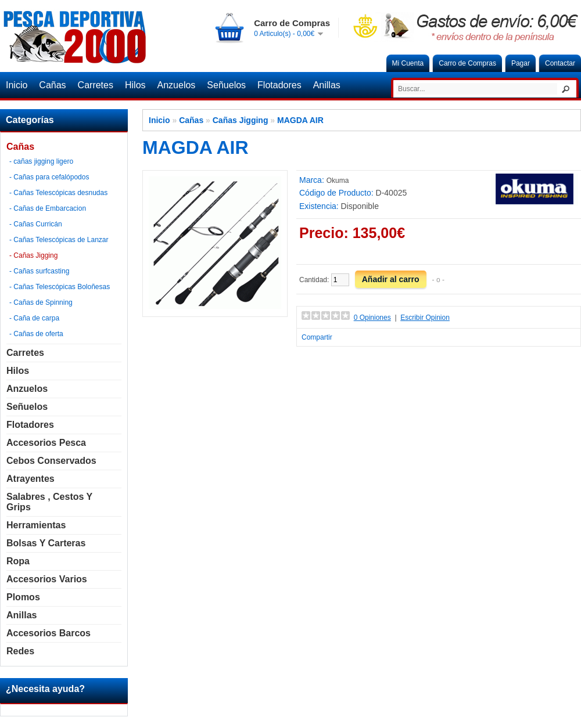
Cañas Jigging (241, 120)
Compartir (317, 337)
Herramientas (36, 525)
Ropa (18, 561)
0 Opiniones (372, 318)
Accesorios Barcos (49, 633)
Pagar (521, 63)
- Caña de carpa (34, 318)
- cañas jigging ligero (41, 161)
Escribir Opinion (425, 318)
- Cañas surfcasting (39, 271)
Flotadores (279, 85)
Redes (20, 651)
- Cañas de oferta (36, 334)
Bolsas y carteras (46, 543)
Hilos (135, 85)
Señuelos (226, 85)
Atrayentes (31, 479)
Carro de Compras (467, 63)
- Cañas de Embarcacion (48, 208)
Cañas (52, 85)
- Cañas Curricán (36, 224)
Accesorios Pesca (46, 443)
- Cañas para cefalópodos (49, 177)
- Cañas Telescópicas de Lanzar (59, 240)
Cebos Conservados (51, 461)
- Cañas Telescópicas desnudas (58, 193)
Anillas (327, 85)
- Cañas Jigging (33, 255)
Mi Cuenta (408, 63)
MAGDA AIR (300, 120)
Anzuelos (177, 85)
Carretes (96, 85)
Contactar (560, 63)
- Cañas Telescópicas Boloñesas (60, 287)
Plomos (23, 597)
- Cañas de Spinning (41, 302)
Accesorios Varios (47, 579)
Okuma (338, 181)
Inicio (17, 85)
